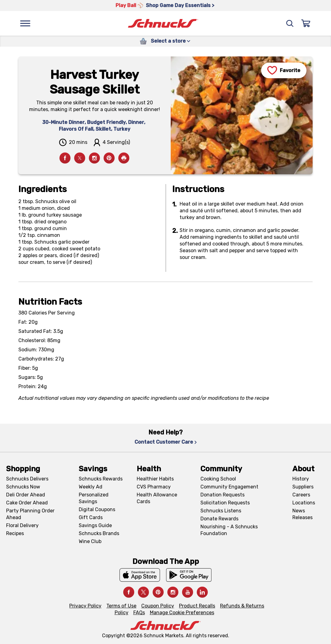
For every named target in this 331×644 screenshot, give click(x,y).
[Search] (290, 23)
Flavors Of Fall (76, 129)
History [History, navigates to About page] (301, 479)
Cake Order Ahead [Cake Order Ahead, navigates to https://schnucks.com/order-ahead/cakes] (27, 503)
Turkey (122, 129)
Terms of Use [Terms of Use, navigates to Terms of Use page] (121, 606)
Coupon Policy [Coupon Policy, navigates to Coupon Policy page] (158, 606)
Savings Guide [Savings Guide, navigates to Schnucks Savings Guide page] (95, 525)
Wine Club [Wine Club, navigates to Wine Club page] (90, 541)
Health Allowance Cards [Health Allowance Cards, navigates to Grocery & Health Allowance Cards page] (157, 498)
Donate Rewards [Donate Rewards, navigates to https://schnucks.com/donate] (219, 519)
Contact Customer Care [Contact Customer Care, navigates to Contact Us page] (166, 442)
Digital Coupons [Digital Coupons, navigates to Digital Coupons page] (97, 509)
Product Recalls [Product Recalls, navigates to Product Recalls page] (197, 606)
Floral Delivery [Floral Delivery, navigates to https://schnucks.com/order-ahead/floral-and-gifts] (22, 525)
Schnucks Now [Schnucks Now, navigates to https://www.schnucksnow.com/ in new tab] (23, 487)
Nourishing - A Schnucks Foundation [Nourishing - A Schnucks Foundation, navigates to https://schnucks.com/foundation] (229, 530)
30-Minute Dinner (63, 122)
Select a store (171, 41)
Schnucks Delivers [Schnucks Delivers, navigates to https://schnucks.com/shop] (27, 479)
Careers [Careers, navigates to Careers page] (301, 495)
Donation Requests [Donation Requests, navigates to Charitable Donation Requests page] (223, 495)
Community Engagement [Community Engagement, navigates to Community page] (229, 487)
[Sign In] (306, 23)
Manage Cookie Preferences (182, 613)
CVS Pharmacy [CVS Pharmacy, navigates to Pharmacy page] (154, 487)
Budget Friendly (106, 122)
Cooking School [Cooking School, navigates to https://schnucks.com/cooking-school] (218, 479)
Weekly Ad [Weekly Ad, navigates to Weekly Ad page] (91, 487)
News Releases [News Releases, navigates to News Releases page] (302, 514)
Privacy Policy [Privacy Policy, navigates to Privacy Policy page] (85, 606)
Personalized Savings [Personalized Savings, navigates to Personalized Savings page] (94, 498)
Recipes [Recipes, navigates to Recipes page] (15, 533)
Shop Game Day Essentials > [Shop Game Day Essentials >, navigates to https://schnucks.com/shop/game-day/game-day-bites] (180, 5)
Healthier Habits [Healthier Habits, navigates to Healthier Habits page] (155, 479)
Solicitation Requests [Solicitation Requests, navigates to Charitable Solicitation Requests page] (225, 503)
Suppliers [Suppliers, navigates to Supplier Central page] (303, 487)
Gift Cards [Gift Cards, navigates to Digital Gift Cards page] (91, 517)
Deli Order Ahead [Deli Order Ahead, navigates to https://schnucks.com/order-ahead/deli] (26, 495)
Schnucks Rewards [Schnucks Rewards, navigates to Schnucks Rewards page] (101, 479)
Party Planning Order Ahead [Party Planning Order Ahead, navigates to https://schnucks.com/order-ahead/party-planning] (30, 514)
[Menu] (25, 23)
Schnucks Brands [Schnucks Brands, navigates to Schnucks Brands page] (99, 533)
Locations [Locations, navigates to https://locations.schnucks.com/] (304, 503)
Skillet (103, 129)
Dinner (136, 122)
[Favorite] (284, 70)
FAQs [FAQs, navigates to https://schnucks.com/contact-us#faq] (139, 613)
